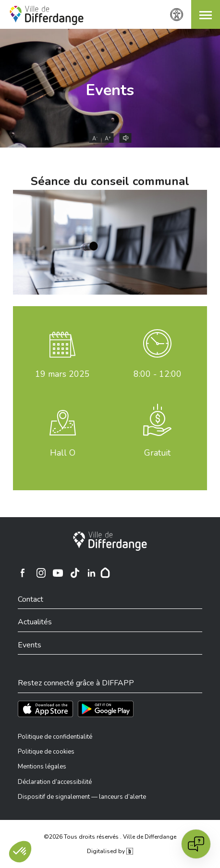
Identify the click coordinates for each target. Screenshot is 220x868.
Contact (31, 599)
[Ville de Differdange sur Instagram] (41, 573)
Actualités (35, 622)
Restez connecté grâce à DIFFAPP (76, 683)
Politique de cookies (46, 752)
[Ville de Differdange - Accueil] (47, 15)
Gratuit (157, 453)
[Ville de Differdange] (110, 541)
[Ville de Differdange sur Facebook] (23, 573)
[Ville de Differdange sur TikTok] (75, 573)
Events (110, 90)
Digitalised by (110, 851)
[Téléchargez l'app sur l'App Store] (45, 709)
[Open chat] (196, 844)
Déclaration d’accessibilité (55, 782)
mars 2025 (62, 374)
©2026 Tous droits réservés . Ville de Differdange (110, 837)
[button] (206, 14)
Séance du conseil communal (110, 181)
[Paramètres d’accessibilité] (177, 15)
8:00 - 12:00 (158, 374)
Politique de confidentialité (55, 737)
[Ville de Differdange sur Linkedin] (92, 573)
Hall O (63, 453)
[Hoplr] (105, 573)
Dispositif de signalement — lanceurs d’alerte (82, 797)
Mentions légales (42, 767)
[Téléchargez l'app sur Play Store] (106, 709)
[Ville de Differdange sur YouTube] (58, 573)
